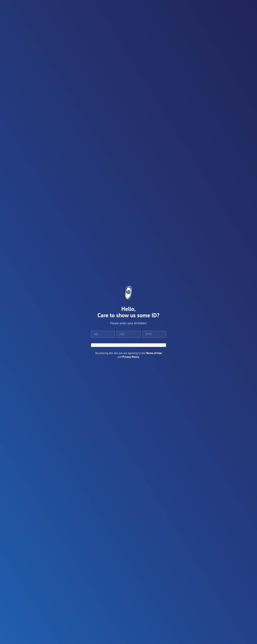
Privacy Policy (131, 357)
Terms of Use (154, 353)
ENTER (128, 345)
